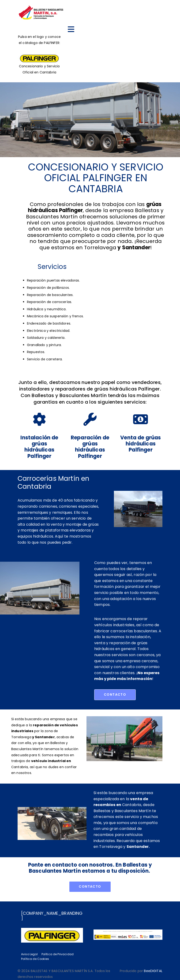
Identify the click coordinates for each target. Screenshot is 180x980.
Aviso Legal (29, 954)
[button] (115, 695)
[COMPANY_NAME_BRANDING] (52, 916)
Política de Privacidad (58, 954)
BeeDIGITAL (153, 971)
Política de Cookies (35, 959)
